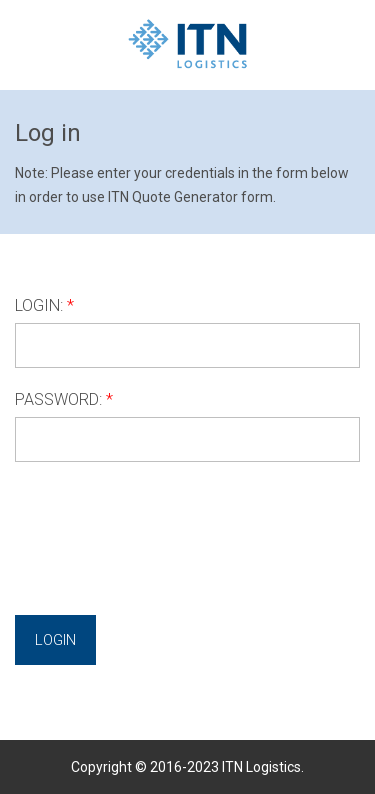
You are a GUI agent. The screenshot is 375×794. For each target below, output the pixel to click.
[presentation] (167, 521)
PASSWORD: (58, 399)
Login (55, 640)
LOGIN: (39, 305)
